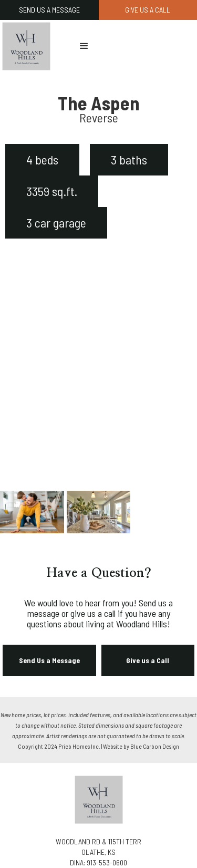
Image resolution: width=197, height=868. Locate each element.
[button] (84, 46)
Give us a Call (148, 660)
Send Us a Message (49, 660)
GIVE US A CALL (148, 10)
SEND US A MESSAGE (49, 10)
